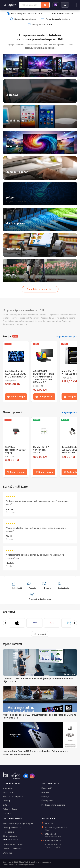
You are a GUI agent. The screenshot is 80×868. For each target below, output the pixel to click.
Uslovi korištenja (10, 865)
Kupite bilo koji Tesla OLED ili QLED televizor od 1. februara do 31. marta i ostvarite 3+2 (40, 716)
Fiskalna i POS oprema (13, 796)
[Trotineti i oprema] (40, 271)
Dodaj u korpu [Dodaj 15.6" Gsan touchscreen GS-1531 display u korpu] (16, 472)
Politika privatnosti (26, 865)
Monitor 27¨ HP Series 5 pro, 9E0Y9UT (41, 450)
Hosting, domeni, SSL (13, 828)
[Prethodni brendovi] (5, 623)
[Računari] (40, 65)
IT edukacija (9, 832)
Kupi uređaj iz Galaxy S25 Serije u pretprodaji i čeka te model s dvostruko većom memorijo (35, 753)
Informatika (8, 788)
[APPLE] (17, 623)
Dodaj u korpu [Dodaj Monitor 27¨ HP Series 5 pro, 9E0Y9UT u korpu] (44, 472)
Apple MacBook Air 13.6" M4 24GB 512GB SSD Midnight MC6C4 (16, 374)
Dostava (45, 792)
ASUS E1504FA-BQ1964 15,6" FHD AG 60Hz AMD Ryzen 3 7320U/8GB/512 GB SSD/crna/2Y (44, 377)
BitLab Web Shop (26, 862)
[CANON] (52, 623)
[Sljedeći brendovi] (75, 623)
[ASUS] (34, 623)
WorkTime (7, 853)
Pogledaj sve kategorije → (40, 289)
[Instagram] (32, 776)
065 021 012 (62, 827)
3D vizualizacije (10, 836)
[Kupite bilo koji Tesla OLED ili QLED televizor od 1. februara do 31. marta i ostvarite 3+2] (40, 699)
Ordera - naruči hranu (13, 844)
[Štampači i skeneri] (40, 168)
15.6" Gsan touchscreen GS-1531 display (16, 450)
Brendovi (9, 612)
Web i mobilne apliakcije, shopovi (18, 823)
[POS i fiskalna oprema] (40, 245)
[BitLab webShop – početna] (12, 776)
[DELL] (69, 623)
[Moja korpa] (65, 5)
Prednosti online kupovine (53, 805)
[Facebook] (26, 776)
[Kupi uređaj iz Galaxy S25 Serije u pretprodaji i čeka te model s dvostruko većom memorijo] (40, 735)
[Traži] (45, 5)
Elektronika (8, 792)
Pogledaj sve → (70, 412)
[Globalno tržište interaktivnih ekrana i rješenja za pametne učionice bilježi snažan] (40, 662)
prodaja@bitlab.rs (53, 841)
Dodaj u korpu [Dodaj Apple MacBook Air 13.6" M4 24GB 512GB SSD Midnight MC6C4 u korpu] (16, 397)
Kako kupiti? (47, 788)
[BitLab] (10, 5)
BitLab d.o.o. (50, 823)
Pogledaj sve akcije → (67, 337)
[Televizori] (40, 142)
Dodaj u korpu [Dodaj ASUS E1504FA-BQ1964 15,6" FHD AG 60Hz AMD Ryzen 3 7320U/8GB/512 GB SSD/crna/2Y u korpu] (44, 397)
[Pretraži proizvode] (30, 5)
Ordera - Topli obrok (12, 849)
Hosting (6, 801)
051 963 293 (50, 834)
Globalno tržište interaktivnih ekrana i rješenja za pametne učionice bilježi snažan (38, 680)
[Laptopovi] (40, 91)
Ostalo (6, 805)
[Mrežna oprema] (40, 219)
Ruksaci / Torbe (10, 809)
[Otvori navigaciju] (74, 5)
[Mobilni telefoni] (40, 117)
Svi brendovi (40, 634)
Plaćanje (45, 796)
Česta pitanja (47, 801)
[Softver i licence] (40, 194)
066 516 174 (50, 827)
